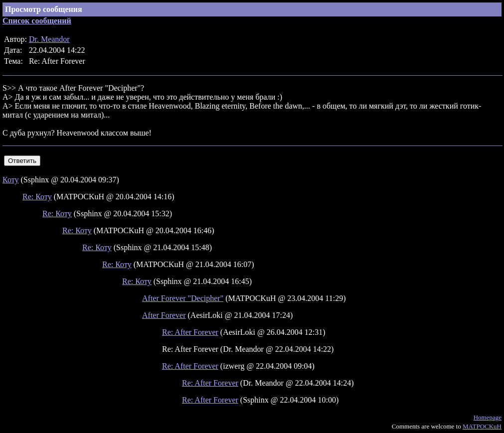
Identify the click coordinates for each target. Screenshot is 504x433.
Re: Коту (37, 197)
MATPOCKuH (482, 426)
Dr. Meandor (49, 39)
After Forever (164, 315)
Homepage (488, 417)
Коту (10, 180)
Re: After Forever (190, 332)
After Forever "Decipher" (183, 298)
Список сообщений (37, 21)
